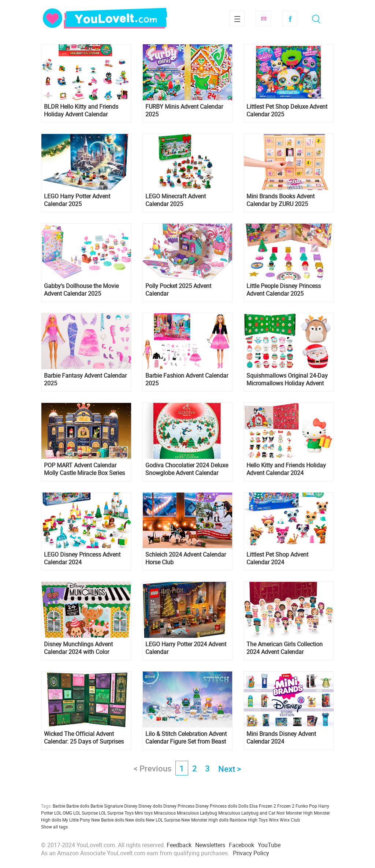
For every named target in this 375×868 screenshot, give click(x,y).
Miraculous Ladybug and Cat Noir (252, 813)
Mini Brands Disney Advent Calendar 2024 (281, 738)
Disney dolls (150, 806)
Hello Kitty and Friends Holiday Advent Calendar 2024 (286, 469)
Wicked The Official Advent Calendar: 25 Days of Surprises (84, 738)
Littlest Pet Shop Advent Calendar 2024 (277, 558)
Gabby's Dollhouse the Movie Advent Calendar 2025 (81, 290)
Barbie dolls (78, 806)
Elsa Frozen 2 (263, 806)
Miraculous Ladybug (197, 813)
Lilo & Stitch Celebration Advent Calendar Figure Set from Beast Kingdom (186, 738)
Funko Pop (306, 806)
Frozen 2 (286, 806)
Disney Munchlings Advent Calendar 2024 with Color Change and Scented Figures (81, 648)
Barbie (59, 806)
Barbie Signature (107, 806)
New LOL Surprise (163, 820)
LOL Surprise (86, 813)
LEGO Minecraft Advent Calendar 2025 (176, 200)
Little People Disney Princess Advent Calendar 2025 (284, 290)
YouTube (269, 845)
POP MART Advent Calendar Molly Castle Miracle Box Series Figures (84, 469)
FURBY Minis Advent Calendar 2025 (184, 111)
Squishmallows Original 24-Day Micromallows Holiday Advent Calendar (287, 379)
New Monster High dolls (205, 820)
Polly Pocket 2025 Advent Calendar (178, 290)
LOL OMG (63, 813)
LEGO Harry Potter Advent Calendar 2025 (77, 200)
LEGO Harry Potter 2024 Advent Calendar (186, 648)
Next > (230, 769)
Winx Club (290, 820)
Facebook (290, 19)
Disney (131, 806)
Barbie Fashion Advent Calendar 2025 (187, 379)
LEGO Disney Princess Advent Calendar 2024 (82, 558)
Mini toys (144, 813)
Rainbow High (244, 820)
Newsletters (210, 845)
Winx (274, 820)
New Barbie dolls (108, 820)
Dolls (243, 806)
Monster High (299, 813)
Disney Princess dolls (216, 806)
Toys (263, 820)
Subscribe (263, 19)
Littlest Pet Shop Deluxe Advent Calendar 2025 (287, 111)
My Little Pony (76, 820)
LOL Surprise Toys (116, 813)
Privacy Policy (251, 853)
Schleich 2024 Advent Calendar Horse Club (186, 558)
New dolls (135, 820)
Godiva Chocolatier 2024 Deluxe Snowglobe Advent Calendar (187, 469)
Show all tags (54, 827)
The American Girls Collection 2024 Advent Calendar (285, 648)
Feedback (179, 845)
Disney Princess (179, 806)
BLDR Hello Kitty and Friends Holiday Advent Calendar (81, 111)
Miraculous (165, 813)
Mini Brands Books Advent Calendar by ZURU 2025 (281, 200)
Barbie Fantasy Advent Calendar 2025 (85, 379)
